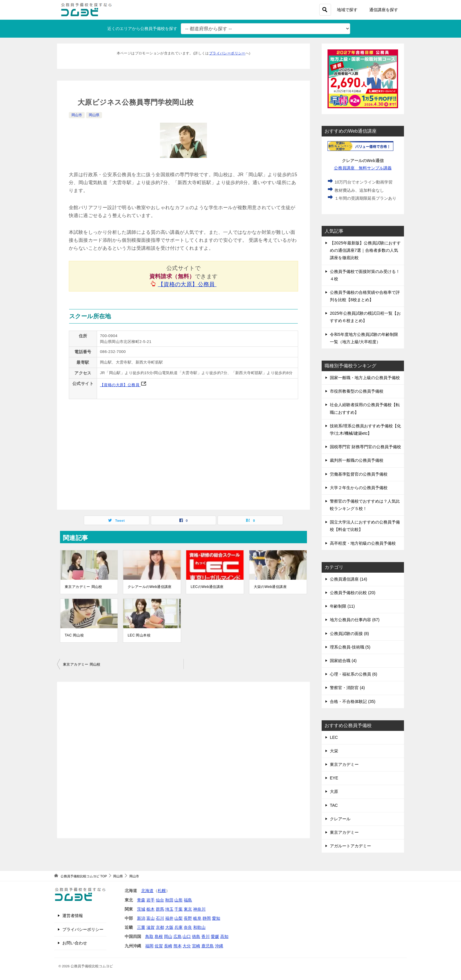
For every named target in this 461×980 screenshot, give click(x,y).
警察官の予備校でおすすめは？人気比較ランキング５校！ (365, 505)
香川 (206, 936)
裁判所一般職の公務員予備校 (357, 460)
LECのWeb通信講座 (207, 587)
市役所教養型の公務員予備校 (357, 391)
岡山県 (94, 115)
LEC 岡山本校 (139, 635)
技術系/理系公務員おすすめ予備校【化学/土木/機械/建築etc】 (365, 430)
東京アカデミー (344, 764)
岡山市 (77, 115)
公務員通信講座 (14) (349, 579)
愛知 (216, 918)
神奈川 (199, 909)
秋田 (169, 900)
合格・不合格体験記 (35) (353, 701)
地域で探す (347, 10)
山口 (187, 936)
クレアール (340, 819)
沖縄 (219, 946)
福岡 (149, 946)
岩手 (151, 900)
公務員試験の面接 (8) (349, 634)
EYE (334, 778)
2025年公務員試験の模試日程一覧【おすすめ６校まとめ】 (365, 317)
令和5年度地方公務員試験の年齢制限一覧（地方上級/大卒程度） (364, 338)
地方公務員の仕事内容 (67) (355, 620)
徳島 (196, 936)
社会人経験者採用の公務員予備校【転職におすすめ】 (365, 408)
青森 (141, 900)
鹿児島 (208, 946)
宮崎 (196, 946)
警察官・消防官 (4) (347, 688)
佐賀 (159, 946)
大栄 (334, 751)
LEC (334, 737)
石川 (160, 918)
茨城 (141, 909)
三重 (141, 927)
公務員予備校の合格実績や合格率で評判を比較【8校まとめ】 (365, 296)
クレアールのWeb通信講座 (150, 587)
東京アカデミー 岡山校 (83, 587)
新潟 (141, 918)
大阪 (169, 927)
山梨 (178, 918)
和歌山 (199, 927)
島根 (159, 936)
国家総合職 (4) (343, 661)
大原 (334, 791)
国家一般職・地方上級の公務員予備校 (365, 378)
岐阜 (197, 918)
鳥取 (149, 936)
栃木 (151, 909)
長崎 (168, 946)
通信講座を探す (384, 10)
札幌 (162, 891)
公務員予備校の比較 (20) (353, 593)
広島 (178, 936)
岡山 (168, 936)
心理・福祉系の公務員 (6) (354, 674)
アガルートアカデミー (350, 846)
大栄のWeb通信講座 (270, 587)
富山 (151, 918)
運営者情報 (73, 916)
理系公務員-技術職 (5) (350, 647)
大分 (187, 946)
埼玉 (169, 909)
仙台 (160, 900)
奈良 (188, 927)
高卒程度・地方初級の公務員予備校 (363, 543)
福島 (188, 900)
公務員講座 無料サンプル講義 (363, 168)
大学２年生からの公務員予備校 (359, 488)
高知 (224, 936)
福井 (169, 918)
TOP (84, 876)
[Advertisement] (183, 760)
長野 (188, 918)
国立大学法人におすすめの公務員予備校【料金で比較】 (365, 526)
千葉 (178, 909)
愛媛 (215, 936)
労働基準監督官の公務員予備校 (359, 474)
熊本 (178, 946)
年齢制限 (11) (342, 606)
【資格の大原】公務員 (187, 284)
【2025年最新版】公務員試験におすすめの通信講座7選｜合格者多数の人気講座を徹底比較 (365, 250)
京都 (160, 927)
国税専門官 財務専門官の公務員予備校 (365, 447)
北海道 (147, 891)
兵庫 (178, 927)
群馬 (160, 909)
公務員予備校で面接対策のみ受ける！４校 (365, 275)
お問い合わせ (75, 943)
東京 (188, 909)
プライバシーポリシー (227, 53)
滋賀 (151, 927)
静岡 (207, 918)
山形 (178, 900)
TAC (334, 805)
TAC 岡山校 (74, 635)
